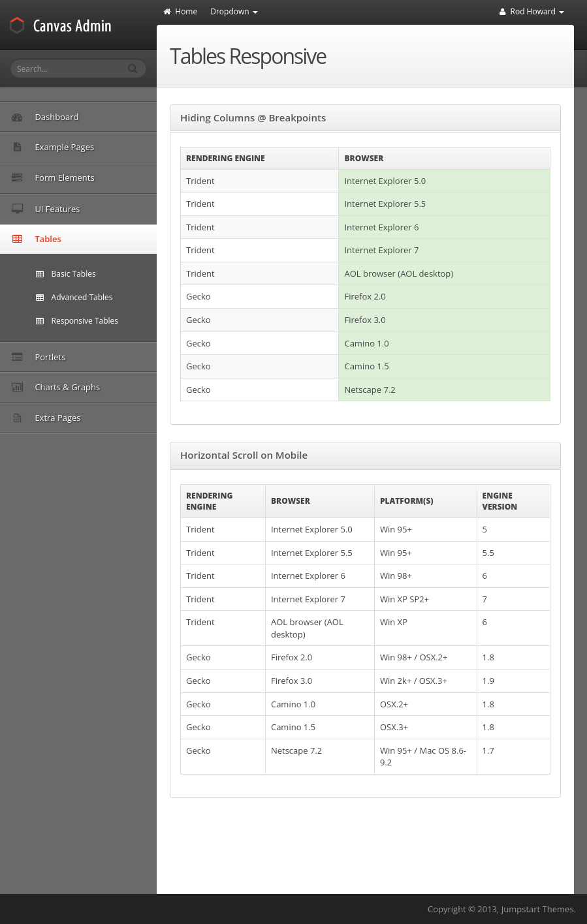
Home (180, 11)
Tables (110, 239)
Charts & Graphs (110, 387)
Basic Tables (66, 274)
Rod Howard (532, 11)
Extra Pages (110, 418)
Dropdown (234, 11)
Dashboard (45, 117)
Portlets (39, 357)
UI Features (110, 209)
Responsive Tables (77, 321)
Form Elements (110, 177)
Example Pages (110, 147)
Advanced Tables (74, 297)
